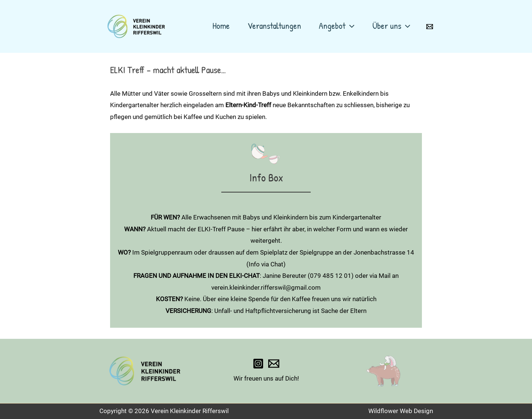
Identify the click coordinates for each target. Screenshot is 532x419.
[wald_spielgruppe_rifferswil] (258, 364)
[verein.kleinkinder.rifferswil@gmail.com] (274, 364)
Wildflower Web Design (401, 411)
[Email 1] (430, 27)
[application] (350, 25)
